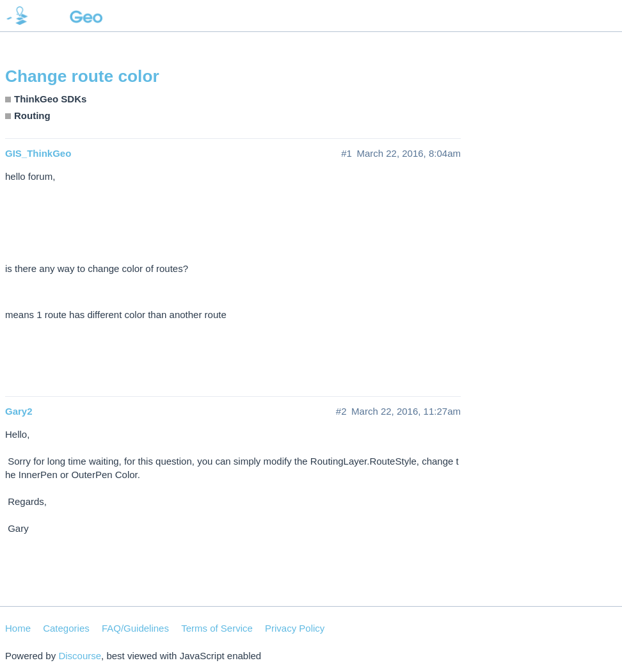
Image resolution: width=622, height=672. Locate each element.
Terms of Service (217, 628)
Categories (66, 628)
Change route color (82, 76)
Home (18, 628)
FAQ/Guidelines (135, 628)
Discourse (80, 656)
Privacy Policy (295, 628)
